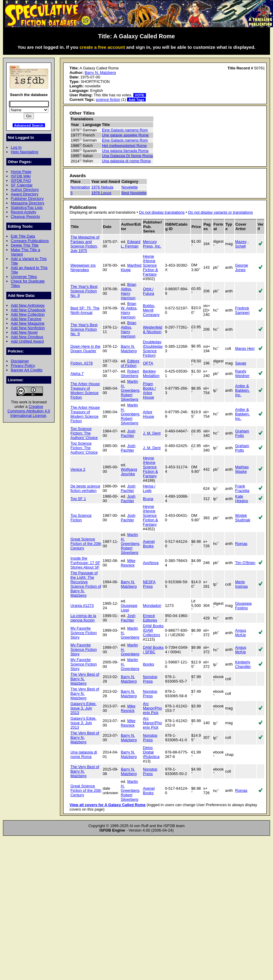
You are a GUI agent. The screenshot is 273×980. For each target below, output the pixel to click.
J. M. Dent (152, 433)
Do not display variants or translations (221, 212)
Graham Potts (242, 433)
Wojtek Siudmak (243, 518)
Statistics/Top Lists (27, 208)
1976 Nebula (102, 187)
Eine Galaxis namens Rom (125, 130)
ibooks (148, 664)
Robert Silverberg (130, 373)
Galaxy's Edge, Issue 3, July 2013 (83, 708)
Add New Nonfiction (28, 328)
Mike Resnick (128, 563)
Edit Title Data (23, 236)
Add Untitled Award (27, 341)
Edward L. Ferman (131, 244)
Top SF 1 (78, 499)
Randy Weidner (242, 373)
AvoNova (151, 563)
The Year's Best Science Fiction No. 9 (84, 291)
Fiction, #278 (82, 363)
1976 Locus (101, 193)
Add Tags (136, 99)
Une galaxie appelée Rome (125, 135)
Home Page (21, 172)
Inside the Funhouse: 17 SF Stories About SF (85, 563)
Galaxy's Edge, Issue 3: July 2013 (83, 723)
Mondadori (152, 606)
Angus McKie (241, 633)
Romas (241, 544)
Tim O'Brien (245, 563)
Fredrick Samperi (242, 310)
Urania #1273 (82, 606)
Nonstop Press (150, 679)
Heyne (148, 256)
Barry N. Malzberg (100, 73)
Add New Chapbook (28, 310)
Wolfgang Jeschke (129, 472)
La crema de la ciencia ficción (83, 618)
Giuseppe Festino (243, 606)
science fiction (108, 99)
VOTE (140, 95)
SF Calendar (22, 185)
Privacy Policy (23, 366)
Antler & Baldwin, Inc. (243, 390)
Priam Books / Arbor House (149, 391)
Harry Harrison (128, 296)
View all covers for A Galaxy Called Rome (108, 805)
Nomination (80, 187)
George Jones (242, 268)
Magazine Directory (28, 203)
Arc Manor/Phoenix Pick (152, 708)
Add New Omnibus (27, 337)
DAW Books (153, 626)
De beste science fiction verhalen (85, 488)
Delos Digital (148, 750)
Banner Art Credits (27, 370)
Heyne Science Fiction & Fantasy (150, 268)
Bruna (148, 499)
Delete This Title (25, 245)
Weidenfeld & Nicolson (153, 329)
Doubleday (152, 342)
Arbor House (148, 414)
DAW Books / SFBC (153, 650)
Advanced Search (29, 125)
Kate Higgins (242, 499)
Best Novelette (134, 193)
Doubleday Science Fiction (153, 351)
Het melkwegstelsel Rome (124, 146)
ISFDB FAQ (21, 181)
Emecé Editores (150, 618)
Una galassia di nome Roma (126, 161)
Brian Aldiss (129, 287)
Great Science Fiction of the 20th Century (86, 544)
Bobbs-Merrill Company (151, 310)
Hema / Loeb (149, 488)
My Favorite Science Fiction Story (84, 633)
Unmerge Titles (24, 277)
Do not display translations (162, 212)
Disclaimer (20, 361)
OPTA (148, 363)
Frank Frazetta (242, 488)
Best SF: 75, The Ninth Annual (85, 310)
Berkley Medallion (151, 373)
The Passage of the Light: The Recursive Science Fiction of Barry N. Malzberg (86, 584)
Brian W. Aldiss (129, 306)
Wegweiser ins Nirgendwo (83, 268)
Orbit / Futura (148, 291)
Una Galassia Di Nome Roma (127, 156)
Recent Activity (24, 212)
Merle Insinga (242, 584)
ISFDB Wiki (21, 176)
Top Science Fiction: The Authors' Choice (84, 433)
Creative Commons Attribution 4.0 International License (29, 411)
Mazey (241, 242)
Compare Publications (30, 241)
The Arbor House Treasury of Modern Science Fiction (85, 391)
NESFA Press (149, 584)
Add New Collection (28, 314)
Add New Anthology (28, 305)
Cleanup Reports (25, 216)
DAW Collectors (152, 633)
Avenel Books (149, 544)
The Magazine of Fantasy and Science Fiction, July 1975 (85, 244)
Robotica (152, 757)
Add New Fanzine (26, 319)
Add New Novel (24, 332)
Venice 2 (78, 469)
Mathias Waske (242, 469)
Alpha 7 (77, 374)
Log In (16, 147)
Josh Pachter (128, 433)
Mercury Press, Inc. (152, 244)
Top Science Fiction (81, 518)
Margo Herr (245, 348)
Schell (240, 246)
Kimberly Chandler (243, 664)
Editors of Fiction (130, 363)
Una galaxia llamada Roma (125, 151)
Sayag (241, 363)
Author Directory (25, 190)
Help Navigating (24, 152)
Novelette (130, 187)
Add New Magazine (28, 323)
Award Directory (25, 194)
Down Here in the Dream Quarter (85, 349)
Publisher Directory (27, 199)
